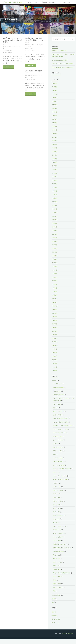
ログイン (54, 617)
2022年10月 (55, 222)
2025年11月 (55, 100)
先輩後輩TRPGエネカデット (61, 549)
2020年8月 (54, 316)
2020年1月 (54, 337)
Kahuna (64, 638)
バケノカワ (56, 488)
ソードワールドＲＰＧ (59, 466)
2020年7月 (54, 319)
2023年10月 (55, 179)
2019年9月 (54, 351)
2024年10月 (55, 143)
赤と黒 (55, 585)
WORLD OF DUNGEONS (59, 397)
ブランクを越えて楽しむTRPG (13, 2)
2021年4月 (54, 287)
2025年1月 (54, 136)
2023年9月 (54, 183)
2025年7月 (54, 114)
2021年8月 (54, 272)
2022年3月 (54, 247)
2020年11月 (55, 305)
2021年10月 (55, 265)
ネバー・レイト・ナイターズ (61, 484)
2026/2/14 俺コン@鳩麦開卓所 (60, 60)
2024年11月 (55, 140)
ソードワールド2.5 (58, 463)
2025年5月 (54, 122)
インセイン (56, 410)
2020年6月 (54, 323)
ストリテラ (56, 459)
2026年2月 (54, 89)
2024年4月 (54, 161)
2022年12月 (55, 215)
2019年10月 (55, 348)
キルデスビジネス (58, 417)
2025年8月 (54, 111)
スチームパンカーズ (58, 452)
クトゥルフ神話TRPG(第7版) (34, 44)
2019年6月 (54, 362)
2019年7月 (54, 359)
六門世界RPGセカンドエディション (63, 552)
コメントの (56, 624)
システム (54, 383)
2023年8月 (54, 186)
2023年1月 (54, 211)
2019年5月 (54, 366)
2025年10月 (55, 104)
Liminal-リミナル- (58, 386)
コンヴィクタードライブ (60, 437)
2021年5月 (54, 283)
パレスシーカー (57, 491)
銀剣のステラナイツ (58, 592)
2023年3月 (54, 204)
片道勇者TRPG (57, 574)
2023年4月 (54, 201)
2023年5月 (54, 197)
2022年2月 (54, 251)
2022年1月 (54, 254)
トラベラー (56, 477)
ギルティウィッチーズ (59, 414)
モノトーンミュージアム (60, 531)
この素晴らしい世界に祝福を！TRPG (63, 428)
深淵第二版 (56, 570)
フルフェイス (57, 517)
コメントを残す (9, 53)
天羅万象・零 (57, 563)
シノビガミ (56, 448)
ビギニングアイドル (58, 495)
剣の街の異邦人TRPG (59, 556)
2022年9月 (54, 226)
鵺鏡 (54, 596)
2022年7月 (54, 233)
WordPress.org (55, 627)
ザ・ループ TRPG (58, 441)
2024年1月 (54, 172)
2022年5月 (54, 240)
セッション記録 (31, 75)
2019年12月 (55, 341)
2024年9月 (54, 147)
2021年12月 (55, 258)
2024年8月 (54, 150)
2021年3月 (54, 290)
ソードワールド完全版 (59, 470)
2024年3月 (54, 165)
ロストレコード (57, 545)
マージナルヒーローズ (59, 520)
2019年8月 (54, 355)
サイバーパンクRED (58, 445)
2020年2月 (54, 333)
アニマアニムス (57, 407)
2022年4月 (54, 244)
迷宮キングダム (57, 588)
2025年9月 (54, 107)
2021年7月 (54, 276)
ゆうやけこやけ (57, 534)
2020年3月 (54, 330)
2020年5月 (54, 326)
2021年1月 (54, 298)
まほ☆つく (56, 527)
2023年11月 (55, 175)
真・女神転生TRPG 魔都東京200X (62, 578)
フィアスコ (56, 499)
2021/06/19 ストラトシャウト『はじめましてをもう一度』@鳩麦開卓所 (12, 40)
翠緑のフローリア (58, 581)
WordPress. (70, 638)
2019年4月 (54, 369)
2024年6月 (54, 154)
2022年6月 (54, 237)
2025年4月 (54, 125)
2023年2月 (54, 208)
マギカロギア (39, 75)
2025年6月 (54, 118)
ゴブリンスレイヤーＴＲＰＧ (61, 434)
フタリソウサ (57, 502)
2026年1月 (54, 93)
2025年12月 (55, 96)
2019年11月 (55, 344)
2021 (67, 19)
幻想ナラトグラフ (58, 567)
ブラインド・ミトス (58, 506)
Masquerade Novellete (59, 390)
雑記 (53, 607)
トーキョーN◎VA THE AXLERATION (62, 473)
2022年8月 (54, 229)
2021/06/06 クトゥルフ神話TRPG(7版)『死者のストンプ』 (35, 39)
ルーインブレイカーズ (59, 538)
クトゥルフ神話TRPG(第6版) (61, 421)
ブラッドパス (57, 509)
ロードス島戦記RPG (58, 542)
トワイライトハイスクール (60, 481)
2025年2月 (54, 132)
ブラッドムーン (57, 513)
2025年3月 (54, 129)
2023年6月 (54, 193)
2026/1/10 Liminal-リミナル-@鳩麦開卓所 (63, 64)
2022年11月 (55, 219)
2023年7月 (54, 190)
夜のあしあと (57, 560)
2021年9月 (54, 269)
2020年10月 (55, 308)
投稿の (55, 620)
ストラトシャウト (9, 46)
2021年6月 (54, 280)
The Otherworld (57, 393)
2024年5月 (54, 158)
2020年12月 (55, 301)
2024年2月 (54, 168)
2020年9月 (54, 312)
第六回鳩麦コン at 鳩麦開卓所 (34, 71)
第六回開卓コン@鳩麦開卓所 (60, 51)
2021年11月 (55, 262)
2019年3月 (54, 373)
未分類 (53, 603)
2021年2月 (54, 294)
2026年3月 (54, 86)
